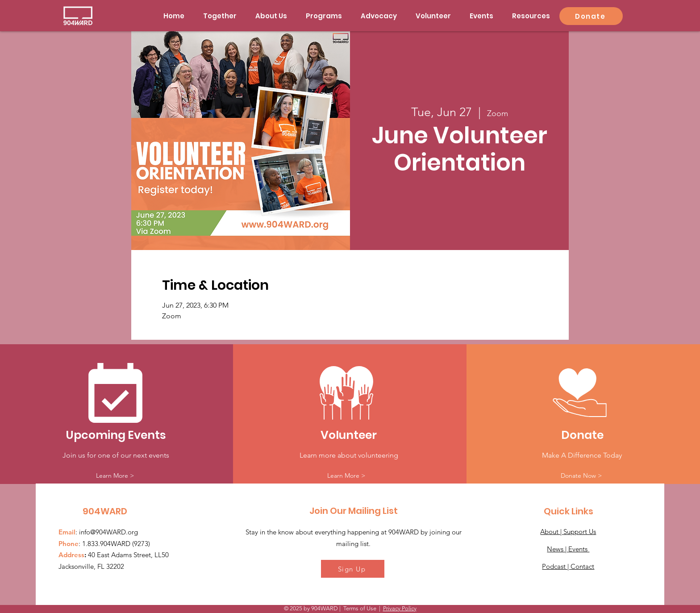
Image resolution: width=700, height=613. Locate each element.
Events (579, 549)
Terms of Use (360, 608)
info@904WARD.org (108, 532)
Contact (582, 566)
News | (558, 549)
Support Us (580, 532)
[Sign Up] (353, 569)
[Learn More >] (115, 476)
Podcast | (556, 566)
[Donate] (591, 16)
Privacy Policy (400, 608)
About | (552, 532)
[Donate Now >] (581, 476)
